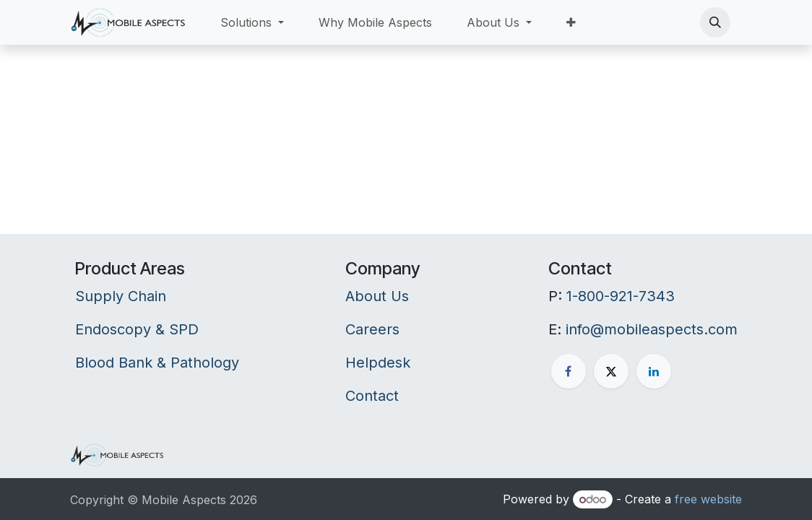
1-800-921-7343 (621, 296)
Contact (372, 396)
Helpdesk (378, 363)
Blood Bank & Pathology (157, 363)
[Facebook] (569, 371)
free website (708, 499)
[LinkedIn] (654, 371)
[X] (611, 371)
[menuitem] (252, 22)
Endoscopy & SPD (137, 329)
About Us (377, 296)
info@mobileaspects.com (652, 329)
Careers (372, 329)
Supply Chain (121, 296)
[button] (715, 22)
